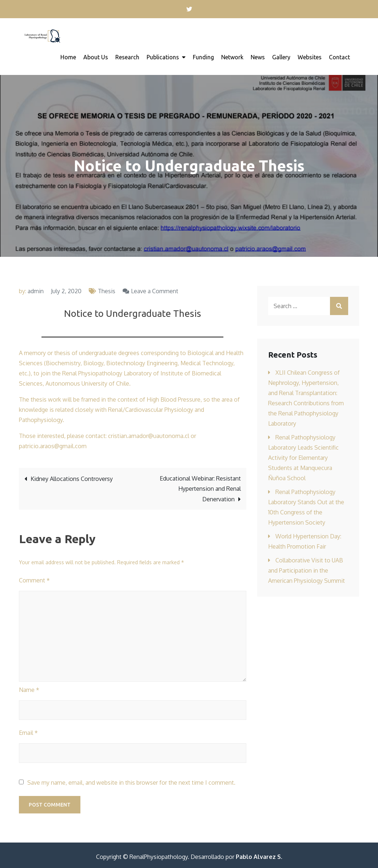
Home (68, 57)
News (258, 57)
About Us (96, 57)
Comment (34, 580)
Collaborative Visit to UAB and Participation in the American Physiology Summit (307, 570)
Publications (163, 57)
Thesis (107, 291)
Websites (310, 57)
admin (36, 291)
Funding (203, 57)
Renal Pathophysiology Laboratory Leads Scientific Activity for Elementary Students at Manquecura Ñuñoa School (303, 458)
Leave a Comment (155, 291)
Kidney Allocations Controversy (72, 479)
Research (127, 57)
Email (28, 733)
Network (232, 57)
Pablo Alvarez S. (259, 857)
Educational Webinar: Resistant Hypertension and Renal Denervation (200, 489)
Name (29, 690)
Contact (339, 57)
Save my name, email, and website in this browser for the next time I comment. (131, 783)
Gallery (281, 57)
